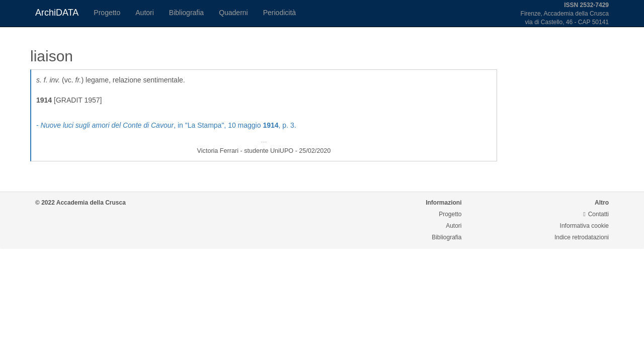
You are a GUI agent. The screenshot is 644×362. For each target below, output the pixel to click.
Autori (145, 13)
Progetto (107, 13)
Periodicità (279, 13)
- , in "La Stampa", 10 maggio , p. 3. (166, 125)
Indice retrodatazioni (582, 237)
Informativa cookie (584, 226)
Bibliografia (186, 13)
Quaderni (233, 13)
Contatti (596, 214)
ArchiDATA (57, 13)
